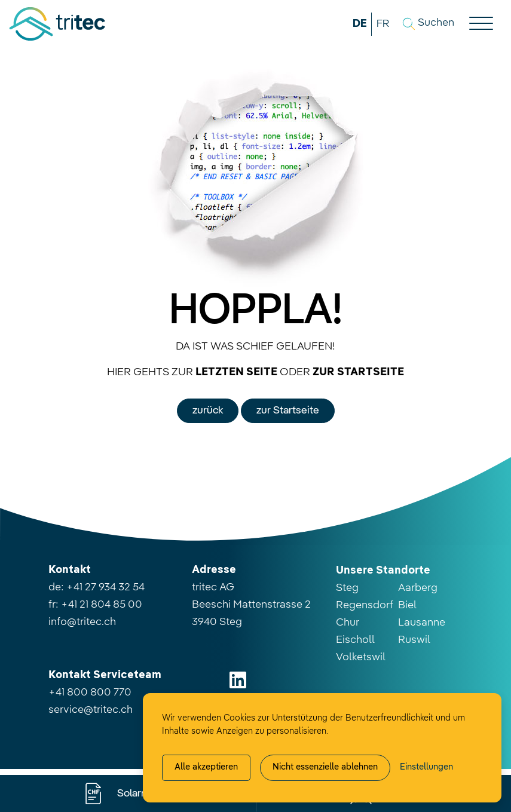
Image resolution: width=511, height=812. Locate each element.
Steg (347, 588)
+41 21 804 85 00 (102, 605)
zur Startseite (288, 410)
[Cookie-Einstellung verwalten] (426, 768)
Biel (407, 605)
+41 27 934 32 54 (105, 587)
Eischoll (355, 640)
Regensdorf (365, 605)
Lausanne (422, 623)
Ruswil (414, 640)
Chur (348, 623)
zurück (208, 410)
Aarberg (418, 588)
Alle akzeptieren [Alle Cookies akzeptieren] (206, 767)
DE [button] (360, 24)
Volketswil (361, 657)
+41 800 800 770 (90, 693)
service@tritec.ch (91, 710)
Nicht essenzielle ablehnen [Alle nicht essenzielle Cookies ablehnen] (325, 767)
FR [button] (383, 24)
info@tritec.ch (82, 622)
